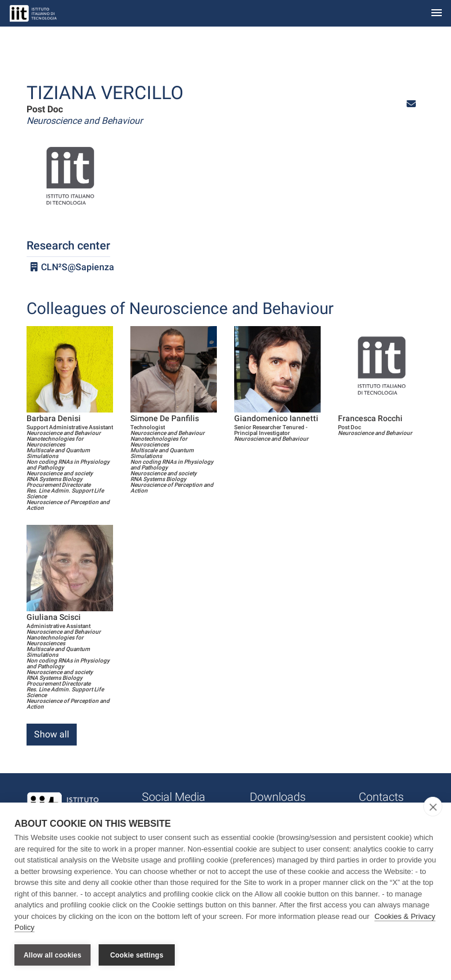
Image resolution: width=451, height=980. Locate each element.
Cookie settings (137, 955)
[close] (433, 807)
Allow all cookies (52, 955)
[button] (411, 104)
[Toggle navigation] (437, 14)
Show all (52, 734)
